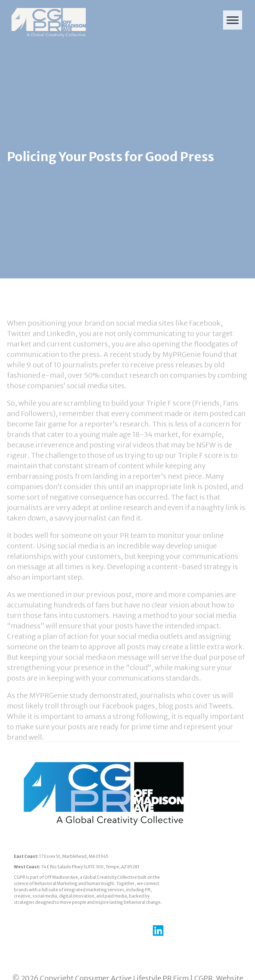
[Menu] (233, 20)
